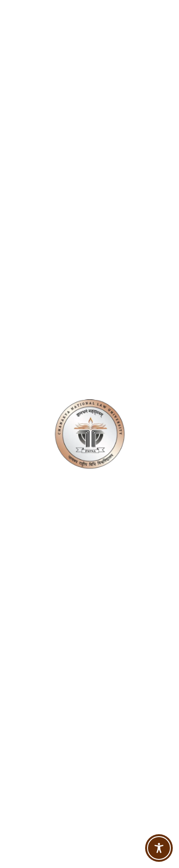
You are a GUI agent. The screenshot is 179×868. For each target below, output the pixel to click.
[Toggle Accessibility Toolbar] (159, 848)
